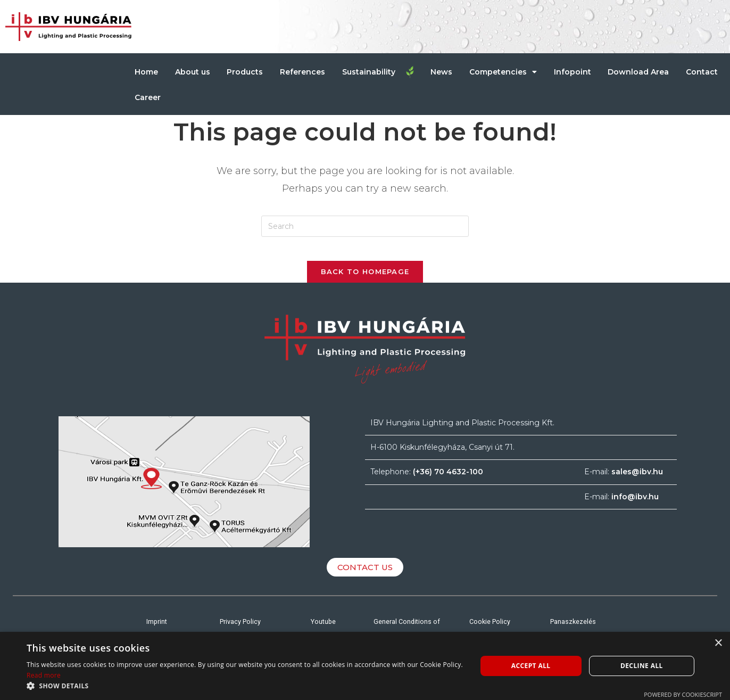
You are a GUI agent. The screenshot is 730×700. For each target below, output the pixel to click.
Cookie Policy (490, 629)
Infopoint (573, 72)
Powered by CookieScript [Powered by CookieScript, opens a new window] (683, 694)
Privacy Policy (240, 629)
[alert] (365, 666)
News (441, 72)
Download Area (638, 72)
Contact (702, 72)
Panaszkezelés (573, 629)
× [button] (718, 643)
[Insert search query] (365, 226)
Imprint (157, 629)
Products (245, 72)
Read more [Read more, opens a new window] (44, 675)
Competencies (503, 72)
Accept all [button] (531, 666)
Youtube (323, 629)
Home (146, 72)
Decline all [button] (642, 666)
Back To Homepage (365, 279)
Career (148, 97)
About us (193, 72)
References (302, 72)
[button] (245, 686)
